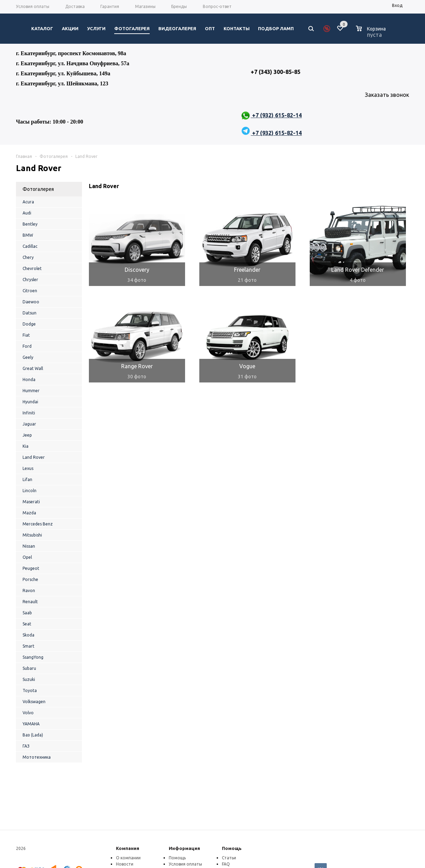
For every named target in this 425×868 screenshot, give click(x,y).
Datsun (30, 313)
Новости (125, 864)
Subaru (29, 668)
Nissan (29, 546)
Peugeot (31, 568)
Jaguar (29, 424)
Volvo (28, 713)
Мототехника (37, 757)
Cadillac (30, 246)
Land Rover (34, 457)
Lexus (28, 468)
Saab (27, 613)
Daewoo (31, 302)
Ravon (29, 591)
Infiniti (29, 413)
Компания (128, 848)
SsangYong (33, 657)
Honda (29, 380)
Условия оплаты (185, 864)
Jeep (27, 435)
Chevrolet (32, 268)
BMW (28, 235)
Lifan (27, 479)
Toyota (30, 690)
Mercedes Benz (38, 524)
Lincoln (30, 491)
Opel (27, 557)
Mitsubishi (32, 535)
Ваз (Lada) (33, 735)
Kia (26, 446)
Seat (27, 624)
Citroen (30, 291)
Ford (27, 346)
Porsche (30, 579)
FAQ (226, 864)
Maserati (31, 502)
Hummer (31, 391)
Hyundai (30, 402)
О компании (128, 858)
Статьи (229, 858)
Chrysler (30, 280)
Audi (27, 213)
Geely (28, 357)
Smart (28, 646)
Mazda (29, 513)
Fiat (26, 335)
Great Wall (33, 368)
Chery (28, 257)
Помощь (232, 848)
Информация (184, 848)
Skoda (28, 635)
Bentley (30, 224)
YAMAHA (31, 724)
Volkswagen (34, 702)
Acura (28, 202)
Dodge (29, 324)
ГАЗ (26, 746)
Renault (30, 602)
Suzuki (29, 679)
